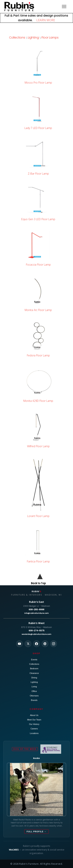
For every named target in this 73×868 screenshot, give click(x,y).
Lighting (33, 38)
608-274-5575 (37, 631)
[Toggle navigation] (64, 7)
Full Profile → (37, 832)
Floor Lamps (50, 38)
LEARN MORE (44, 20)
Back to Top (38, 583)
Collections (17, 38)
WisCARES (14, 850)
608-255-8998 (36, 609)
